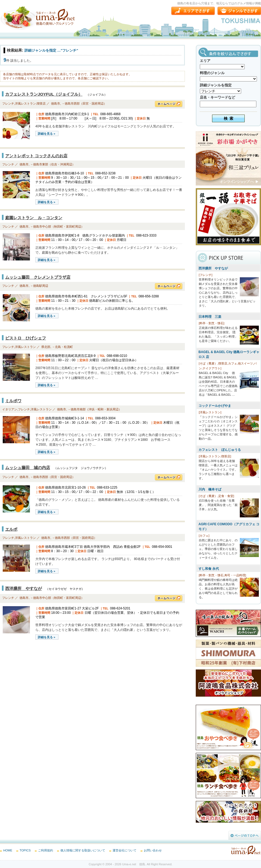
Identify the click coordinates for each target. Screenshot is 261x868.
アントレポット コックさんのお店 (36, 156)
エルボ (11, 529)
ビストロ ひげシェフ (26, 338)
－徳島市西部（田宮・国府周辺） (84, 103)
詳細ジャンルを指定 (216, 85)
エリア (205, 61)
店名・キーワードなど (217, 97)
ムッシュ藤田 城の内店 (28, 468)
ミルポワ (13, 401)
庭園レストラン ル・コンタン (34, 218)
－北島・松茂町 (62, 347)
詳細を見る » (46, 134)
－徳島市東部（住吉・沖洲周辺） (53, 164)
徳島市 (56, 103)
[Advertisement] (41, 687)
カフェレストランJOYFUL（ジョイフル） (44, 94)
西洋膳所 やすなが (24, 588)
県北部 (46, 347)
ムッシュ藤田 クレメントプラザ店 (38, 277)
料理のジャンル (212, 73)
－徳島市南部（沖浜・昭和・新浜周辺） (95, 409)
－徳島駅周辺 (39, 286)
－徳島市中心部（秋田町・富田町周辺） (57, 227)
